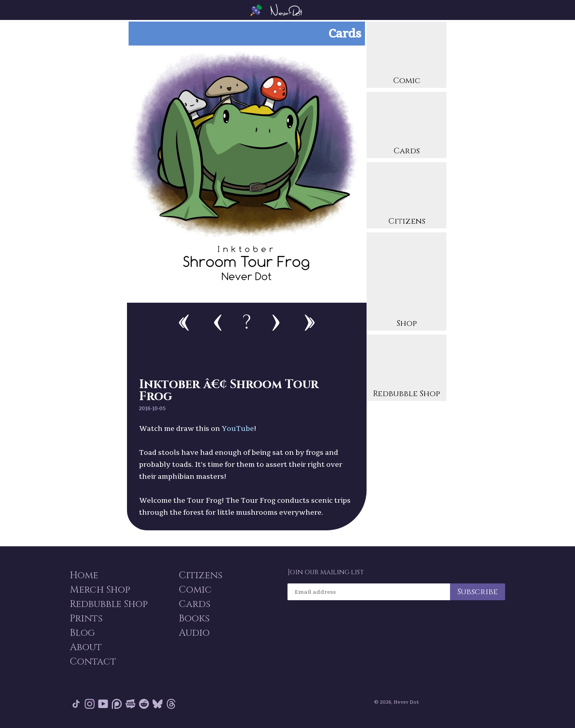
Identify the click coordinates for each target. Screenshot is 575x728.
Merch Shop (100, 590)
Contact (93, 662)
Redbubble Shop (406, 369)
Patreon (117, 704)
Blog (82, 633)
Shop (406, 283)
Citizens (406, 196)
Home (84, 575)
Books (194, 619)
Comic (406, 56)
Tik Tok (76, 704)
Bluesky (158, 704)
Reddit (144, 704)
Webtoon (130, 704)
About (86, 647)
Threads (171, 704)
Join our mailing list (326, 572)
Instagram (90, 704)
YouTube (238, 428)
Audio (194, 633)
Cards (406, 126)
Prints (86, 619)
